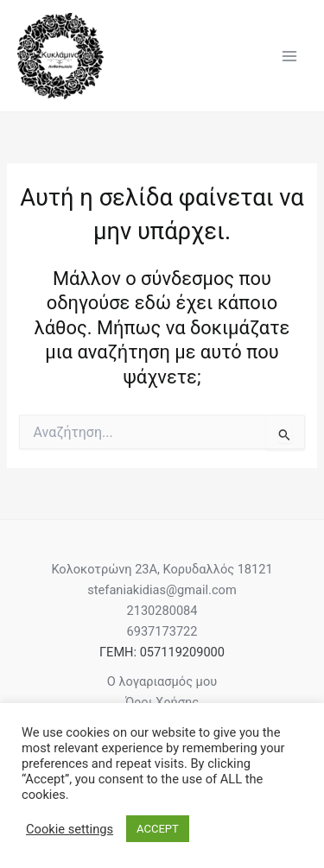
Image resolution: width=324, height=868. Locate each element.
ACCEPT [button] (158, 829)
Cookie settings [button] (70, 829)
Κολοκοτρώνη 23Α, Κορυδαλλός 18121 (162, 569)
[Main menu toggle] (289, 55)
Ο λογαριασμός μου (162, 681)
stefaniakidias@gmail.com (162, 590)
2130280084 (162, 611)
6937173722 (162, 631)
